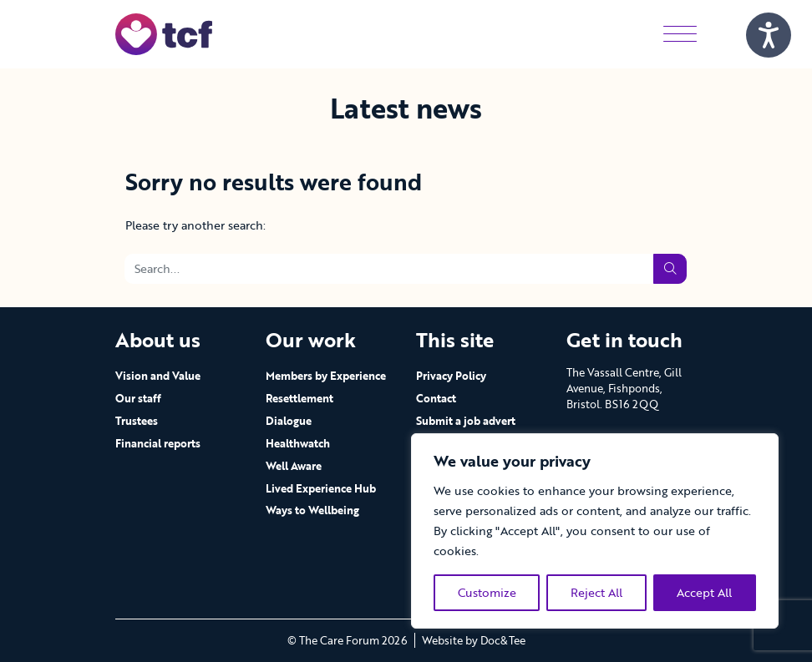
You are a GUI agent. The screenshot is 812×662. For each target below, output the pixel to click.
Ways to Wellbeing (312, 510)
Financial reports (158, 443)
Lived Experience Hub (321, 488)
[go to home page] (164, 33)
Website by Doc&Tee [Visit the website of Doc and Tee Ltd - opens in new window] (474, 640)
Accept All (704, 592)
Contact (436, 398)
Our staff (138, 398)
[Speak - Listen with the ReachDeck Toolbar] (769, 35)
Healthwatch (298, 443)
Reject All (596, 592)
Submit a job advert (466, 421)
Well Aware (294, 466)
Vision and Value (158, 376)
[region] (595, 531)
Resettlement (299, 398)
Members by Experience (326, 376)
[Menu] (680, 34)
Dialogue (289, 421)
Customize (487, 592)
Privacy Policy (451, 376)
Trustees (137, 421)
